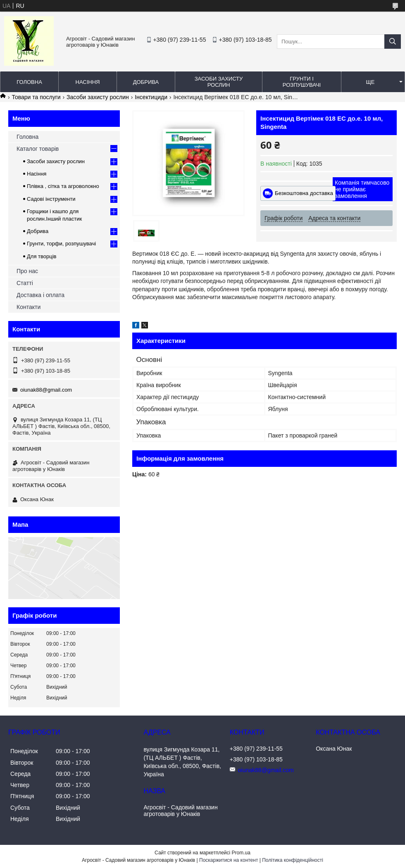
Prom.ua (241, 853)
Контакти (29, 307)
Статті (25, 283)
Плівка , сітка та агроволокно (63, 186)
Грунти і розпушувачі (302, 82)
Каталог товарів (38, 149)
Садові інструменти (51, 199)
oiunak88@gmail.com (46, 390)
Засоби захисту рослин (219, 82)
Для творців (42, 256)
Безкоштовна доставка (304, 193)
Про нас (27, 271)
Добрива (146, 82)
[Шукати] (393, 42)
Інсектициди (151, 97)
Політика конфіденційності (293, 860)
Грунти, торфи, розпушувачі (61, 244)
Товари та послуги (36, 97)
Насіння (88, 82)
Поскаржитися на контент (229, 860)
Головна (29, 82)
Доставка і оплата (40, 295)
